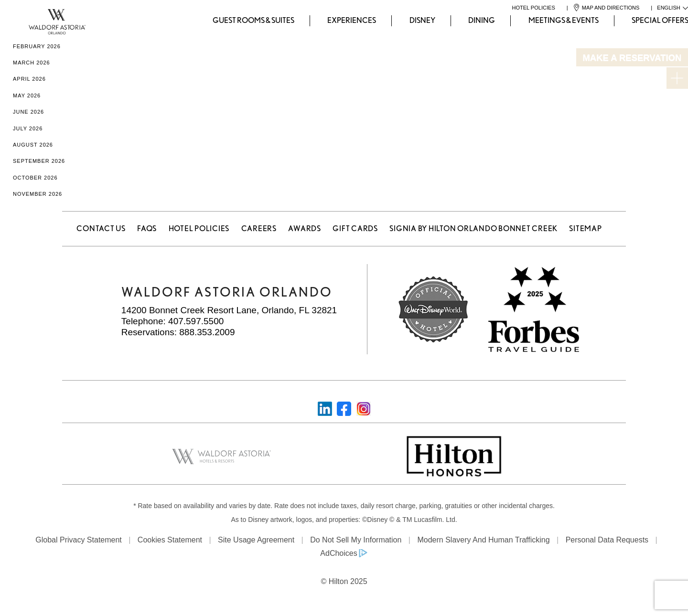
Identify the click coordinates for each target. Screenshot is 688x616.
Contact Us (101, 228)
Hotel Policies (199, 228)
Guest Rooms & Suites (253, 20)
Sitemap (585, 228)
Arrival (499, 74)
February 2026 (37, 46)
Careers (259, 228)
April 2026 (29, 79)
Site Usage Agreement (256, 540)
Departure (591, 74)
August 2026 (33, 145)
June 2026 (28, 112)
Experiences (352, 20)
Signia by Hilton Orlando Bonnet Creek (473, 228)
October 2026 (35, 178)
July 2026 (28, 128)
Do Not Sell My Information (356, 540)
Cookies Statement (170, 540)
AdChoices (339, 553)
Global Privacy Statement (79, 540)
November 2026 (38, 194)
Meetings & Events (564, 20)
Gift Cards (355, 228)
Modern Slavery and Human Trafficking (483, 540)
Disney (422, 20)
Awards (305, 228)
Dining (482, 20)
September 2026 (39, 161)
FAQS (147, 228)
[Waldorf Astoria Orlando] (17, 21)
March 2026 (32, 63)
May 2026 (27, 96)
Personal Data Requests (607, 540)
